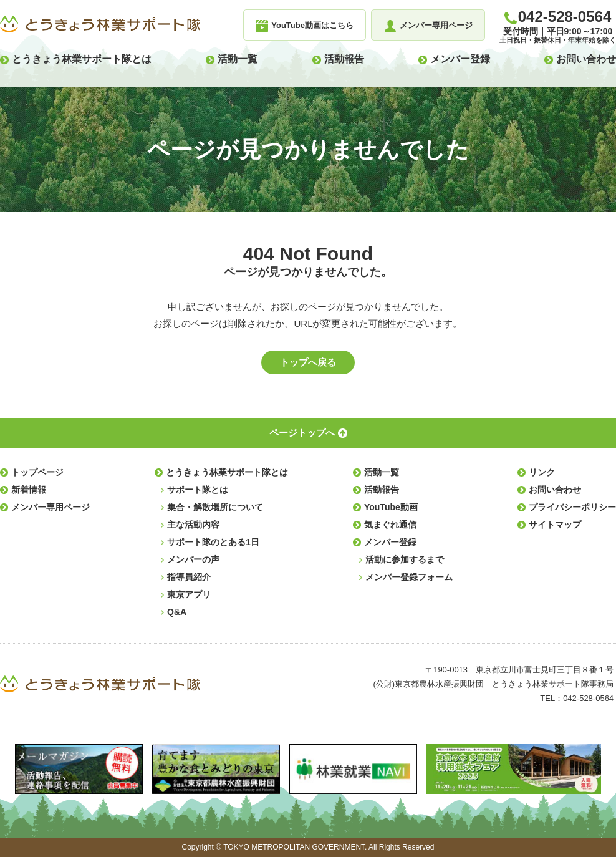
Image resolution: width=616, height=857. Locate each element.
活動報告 (344, 59)
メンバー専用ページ (51, 507)
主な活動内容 (193, 525)
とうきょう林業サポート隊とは (82, 59)
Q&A (177, 612)
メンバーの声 (193, 559)
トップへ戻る (308, 362)
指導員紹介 (189, 577)
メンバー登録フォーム (409, 577)
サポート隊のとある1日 (213, 542)
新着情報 (29, 490)
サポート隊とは (198, 490)
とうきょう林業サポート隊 (100, 24)
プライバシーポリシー (572, 507)
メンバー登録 (460, 59)
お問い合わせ (586, 59)
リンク (542, 472)
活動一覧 (238, 59)
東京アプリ (189, 594)
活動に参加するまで (405, 559)
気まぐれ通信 (390, 525)
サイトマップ (555, 525)
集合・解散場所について (215, 507)
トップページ (37, 472)
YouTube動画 (391, 507)
